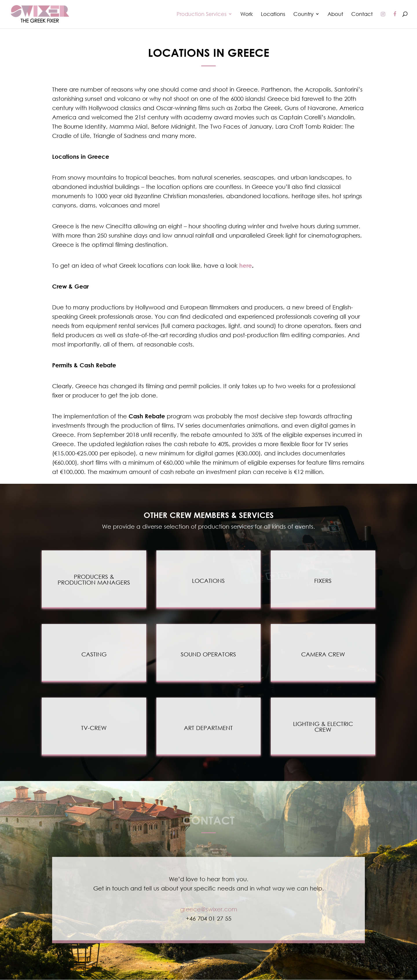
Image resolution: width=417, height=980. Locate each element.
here (246, 265)
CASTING (94, 654)
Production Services (202, 14)
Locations (273, 14)
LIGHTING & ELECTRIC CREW (323, 727)
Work (247, 14)
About (335, 14)
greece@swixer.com (209, 909)
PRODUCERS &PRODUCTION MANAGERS (94, 579)
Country (303, 14)
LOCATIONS (208, 581)
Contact (362, 14)
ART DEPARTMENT (208, 728)
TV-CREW (94, 728)
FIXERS (323, 581)
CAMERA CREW (323, 654)
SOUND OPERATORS (208, 654)
